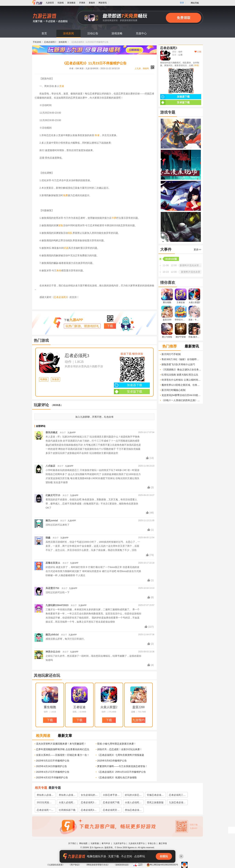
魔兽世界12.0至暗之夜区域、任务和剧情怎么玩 (181, 385)
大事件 (166, 249)
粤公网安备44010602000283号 (162, 865)
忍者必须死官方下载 (111, 810)
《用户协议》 (75, 865)
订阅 (198, 52)
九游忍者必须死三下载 (177, 803)
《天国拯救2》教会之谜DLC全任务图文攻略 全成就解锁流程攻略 (181, 370)
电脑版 (44, 379)
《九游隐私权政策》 (55, 865)
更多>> (197, 249)
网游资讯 (103, 3)
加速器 (56, 379)
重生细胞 (50, 707)
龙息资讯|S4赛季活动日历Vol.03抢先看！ (181, 395)
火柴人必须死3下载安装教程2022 (67, 803)
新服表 (92, 3)
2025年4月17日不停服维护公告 (53, 772)
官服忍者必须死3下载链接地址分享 (155, 795)
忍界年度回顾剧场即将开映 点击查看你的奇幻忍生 (63, 749)
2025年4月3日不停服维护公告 (52, 777)
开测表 (82, 3)
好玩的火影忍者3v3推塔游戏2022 (133, 795)
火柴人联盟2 (109, 707)
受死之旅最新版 (155, 802)
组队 (70, 233)
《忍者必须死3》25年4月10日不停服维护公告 (122, 772)
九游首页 (50, 3)
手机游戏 (37, 42)
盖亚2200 (139, 707)
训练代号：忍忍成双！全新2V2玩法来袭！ (120, 749)
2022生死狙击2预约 (45, 803)
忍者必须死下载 (111, 802)
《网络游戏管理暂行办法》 (97, 865)
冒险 (61, 225)
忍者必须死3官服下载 (89, 803)
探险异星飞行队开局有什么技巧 (178, 364)
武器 (66, 248)
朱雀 (97, 135)
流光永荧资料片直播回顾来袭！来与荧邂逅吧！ (61, 744)
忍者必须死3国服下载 (89, 810)
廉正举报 (163, 843)
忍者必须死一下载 (45, 810)
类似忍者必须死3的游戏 (133, 810)
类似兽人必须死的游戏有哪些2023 (67, 795)
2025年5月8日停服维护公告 (112, 761)
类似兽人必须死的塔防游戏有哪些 (45, 795)
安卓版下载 (128, 392)
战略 (133, 712)
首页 (44, 33)
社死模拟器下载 (67, 810)
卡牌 (114, 218)
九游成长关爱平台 (137, 843)
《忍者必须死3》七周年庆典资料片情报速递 (121, 755)
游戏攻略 (117, 33)
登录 (182, 3)
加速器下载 (128, 385)
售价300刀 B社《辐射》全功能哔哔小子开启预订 (181, 359)
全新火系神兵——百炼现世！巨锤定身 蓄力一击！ (63, 755)
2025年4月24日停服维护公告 (51, 766)
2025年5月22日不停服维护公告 (53, 761)
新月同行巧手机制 (171, 354)
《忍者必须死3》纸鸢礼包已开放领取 (117, 777)
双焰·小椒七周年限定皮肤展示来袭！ (117, 744)
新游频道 (71, 3)
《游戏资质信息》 (122, 865)
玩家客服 (95, 843)
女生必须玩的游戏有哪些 (89, 795)
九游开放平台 (120, 843)
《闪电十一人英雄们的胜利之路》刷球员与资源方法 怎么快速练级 (181, 400)
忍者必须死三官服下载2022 (177, 795)
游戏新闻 (68, 33)
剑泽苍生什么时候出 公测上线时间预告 (181, 380)
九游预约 (139, 720)
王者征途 (79, 707)
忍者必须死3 (50, 42)
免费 (65, 195)
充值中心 (141, 33)
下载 (110, 326)
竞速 (62, 86)
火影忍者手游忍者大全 (111, 795)
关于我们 (72, 843)
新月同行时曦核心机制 (174, 390)
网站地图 (84, 843)
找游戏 (61, 3)
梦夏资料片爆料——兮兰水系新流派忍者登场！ (122, 766)
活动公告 (93, 33)
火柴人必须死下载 (133, 803)
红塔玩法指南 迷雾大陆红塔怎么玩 (180, 375)
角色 (59, 270)
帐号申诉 (106, 843)
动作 (68, 362)
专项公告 (152, 843)
